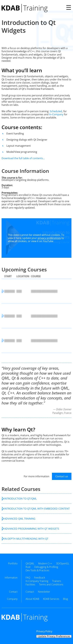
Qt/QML (30, 563)
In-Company (56, 114)
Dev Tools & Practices (37, 570)
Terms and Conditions (51, 584)
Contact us (62, 476)
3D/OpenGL (63, 563)
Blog (65, 599)
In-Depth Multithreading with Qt (26, 539)
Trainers (57, 581)
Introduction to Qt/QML (20, 499)
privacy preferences (49, 238)
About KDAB (32, 599)
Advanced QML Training (20, 519)
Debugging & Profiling (46, 567)
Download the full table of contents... (23, 158)
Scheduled (56, 111)
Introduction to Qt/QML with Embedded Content (37, 509)
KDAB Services (51, 599)
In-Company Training (37, 581)
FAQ (28, 578)
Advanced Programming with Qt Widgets (32, 529)
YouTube (48, 241)
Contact (30, 592)
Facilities (30, 584)
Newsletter (44, 592)
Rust (28, 567)
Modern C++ (45, 563)
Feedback (40, 578)
